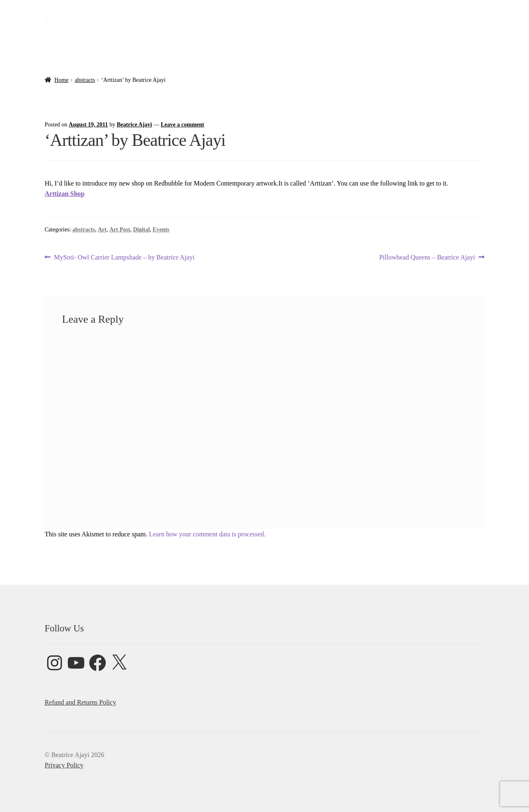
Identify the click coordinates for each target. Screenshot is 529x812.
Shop (207, 50)
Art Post (120, 230)
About (84, 50)
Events (161, 230)
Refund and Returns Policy (80, 702)
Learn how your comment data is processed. (207, 534)
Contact (239, 50)
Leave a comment (182, 125)
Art (102, 230)
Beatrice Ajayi (82, 20)
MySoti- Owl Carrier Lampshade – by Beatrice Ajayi (124, 257)
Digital (141, 230)
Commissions (418, 48)
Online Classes (165, 50)
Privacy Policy (462, 48)
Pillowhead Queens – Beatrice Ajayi (427, 257)
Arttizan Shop (64, 194)
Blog (124, 50)
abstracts (85, 80)
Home (53, 50)
